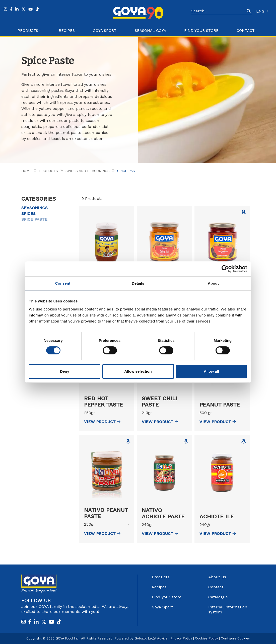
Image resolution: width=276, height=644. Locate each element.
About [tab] (213, 283)
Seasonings (34, 208)
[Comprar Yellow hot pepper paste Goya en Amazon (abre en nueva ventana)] (244, 212)
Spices (28, 214)
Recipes (67, 31)
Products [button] (28, 31)
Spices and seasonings (88, 171)
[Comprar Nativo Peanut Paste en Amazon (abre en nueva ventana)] (128, 441)
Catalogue (218, 597)
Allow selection (138, 371)
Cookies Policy (206, 638)
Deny (65, 371)
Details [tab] (138, 283)
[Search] (218, 11)
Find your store (201, 31)
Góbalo (140, 638)
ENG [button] (261, 11)
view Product (102, 422)
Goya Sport (105, 31)
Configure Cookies (235, 638)
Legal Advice (158, 638)
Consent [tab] (63, 283)
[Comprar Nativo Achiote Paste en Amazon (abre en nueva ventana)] (186, 441)
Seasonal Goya (150, 31)
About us (217, 577)
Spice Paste (34, 219)
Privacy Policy (181, 638)
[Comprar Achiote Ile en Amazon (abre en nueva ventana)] (244, 441)
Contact (246, 31)
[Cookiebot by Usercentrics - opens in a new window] (225, 269)
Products (49, 171)
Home (26, 171)
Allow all (211, 371)
